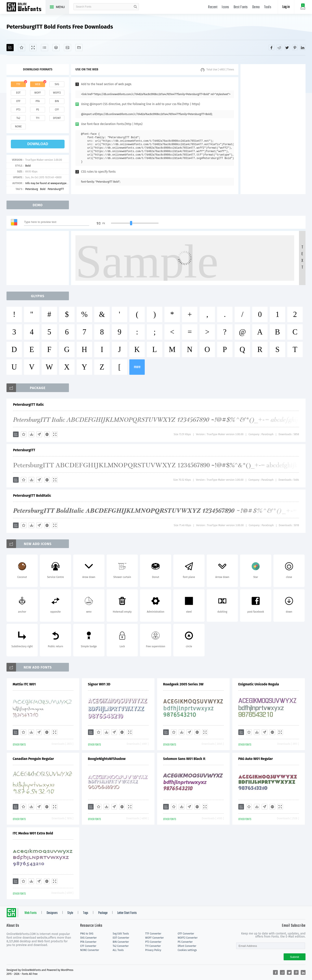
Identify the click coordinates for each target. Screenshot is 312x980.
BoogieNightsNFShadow (107, 759)
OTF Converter (186, 934)
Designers (52, 913)
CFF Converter (88, 946)
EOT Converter (121, 938)
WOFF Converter (154, 938)
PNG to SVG (87, 934)
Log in (286, 7)
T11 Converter (153, 946)
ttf (18, 84)
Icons (225, 7)
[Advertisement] (273, 129)
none (18, 127)
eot (18, 93)
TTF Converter (153, 934)
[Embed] (47, 434)
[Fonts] (79, 48)
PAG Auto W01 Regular (256, 759)
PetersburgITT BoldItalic (32, 496)
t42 (18, 118)
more (137, 367)
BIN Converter (121, 942)
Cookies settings (187, 950)
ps (38, 110)
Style (70, 913)
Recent (213, 7)
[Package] (56, 48)
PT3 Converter (153, 942)
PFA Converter (88, 942)
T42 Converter (121, 946)
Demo (256, 7)
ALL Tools (118, 950)
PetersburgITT (56, 189)
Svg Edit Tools (121, 934)
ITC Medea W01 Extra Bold (33, 833)
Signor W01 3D (99, 684)
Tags (86, 913)
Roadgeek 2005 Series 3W (183, 684)
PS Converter (185, 942)
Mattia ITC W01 (24, 684)
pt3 (18, 110)
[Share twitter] (287, 47)
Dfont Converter (187, 946)
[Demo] (33, 48)
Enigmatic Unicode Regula (259, 684)
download (38, 144)
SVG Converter (88, 938)
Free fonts (26, 7)
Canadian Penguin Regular (33, 759)
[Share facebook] (271, 47)
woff (37, 93)
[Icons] (67, 48)
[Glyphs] (45, 48)
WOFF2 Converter (188, 938)
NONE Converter (90, 950)
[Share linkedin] (303, 47)
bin (57, 101)
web (38, 84)
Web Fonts (31, 913)
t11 (37, 118)
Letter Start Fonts (127, 913)
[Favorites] (22, 48)
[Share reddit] (279, 47)
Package (103, 913)
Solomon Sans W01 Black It (184, 759)
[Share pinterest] (295, 47)
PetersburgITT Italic (28, 405)
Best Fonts (241, 7)
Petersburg (32, 189)
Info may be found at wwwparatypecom (48, 183)
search (135, 7)
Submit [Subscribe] (295, 957)
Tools (268, 7)
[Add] (10, 48)
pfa (38, 101)
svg (57, 84)
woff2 (57, 93)
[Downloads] (31, 434)
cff (57, 110)
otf (18, 101)
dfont (57, 118)
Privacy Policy (153, 950)
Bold (28, 166)
